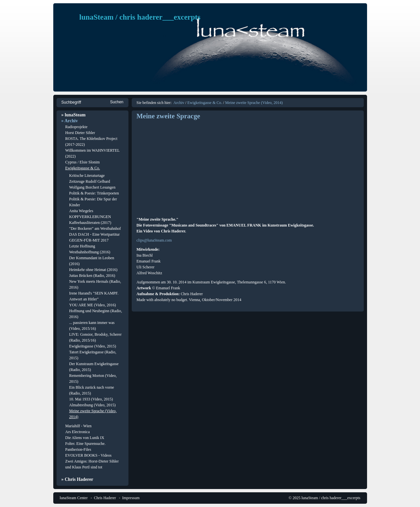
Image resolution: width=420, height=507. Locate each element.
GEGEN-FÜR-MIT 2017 (89, 240)
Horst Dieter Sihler (80, 133)
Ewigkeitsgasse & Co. (83, 168)
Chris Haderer (105, 498)
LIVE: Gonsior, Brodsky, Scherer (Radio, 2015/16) (95, 337)
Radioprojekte (76, 127)
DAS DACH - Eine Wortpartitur (95, 234)
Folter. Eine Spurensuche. (85, 444)
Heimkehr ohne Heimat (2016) (93, 270)
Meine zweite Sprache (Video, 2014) (93, 414)
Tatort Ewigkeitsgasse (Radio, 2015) (93, 355)
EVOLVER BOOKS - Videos (89, 455)
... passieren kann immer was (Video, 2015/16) (92, 326)
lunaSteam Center (74, 498)
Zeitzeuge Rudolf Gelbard (90, 181)
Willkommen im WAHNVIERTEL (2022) (92, 153)
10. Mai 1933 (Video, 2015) (91, 399)
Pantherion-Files (78, 449)
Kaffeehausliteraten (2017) (90, 223)
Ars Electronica (78, 432)
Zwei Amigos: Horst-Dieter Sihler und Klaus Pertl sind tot (92, 464)
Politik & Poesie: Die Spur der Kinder (93, 202)
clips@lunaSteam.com (154, 240)
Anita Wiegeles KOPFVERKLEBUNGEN (90, 214)
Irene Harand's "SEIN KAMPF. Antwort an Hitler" (94, 296)
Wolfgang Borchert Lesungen (92, 187)
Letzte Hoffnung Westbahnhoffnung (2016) (90, 249)
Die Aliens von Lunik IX (85, 438)
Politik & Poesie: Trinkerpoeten (94, 193)
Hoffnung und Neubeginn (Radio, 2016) (96, 314)
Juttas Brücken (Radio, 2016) (92, 276)
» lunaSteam (74, 115)
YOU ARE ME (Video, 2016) (93, 305)
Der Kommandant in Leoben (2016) (92, 261)
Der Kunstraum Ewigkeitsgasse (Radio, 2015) (94, 367)
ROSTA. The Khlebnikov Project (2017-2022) (91, 142)
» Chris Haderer (77, 479)
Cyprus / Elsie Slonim (83, 162)
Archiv (179, 103)
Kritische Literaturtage (87, 176)
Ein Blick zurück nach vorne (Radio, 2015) (92, 390)
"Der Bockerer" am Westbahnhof (95, 228)
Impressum (131, 498)
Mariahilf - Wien (79, 426)
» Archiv (70, 121)
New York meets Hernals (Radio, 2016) (95, 284)
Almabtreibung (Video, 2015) (92, 405)
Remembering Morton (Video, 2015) (93, 379)
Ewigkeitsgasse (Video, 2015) (93, 346)
